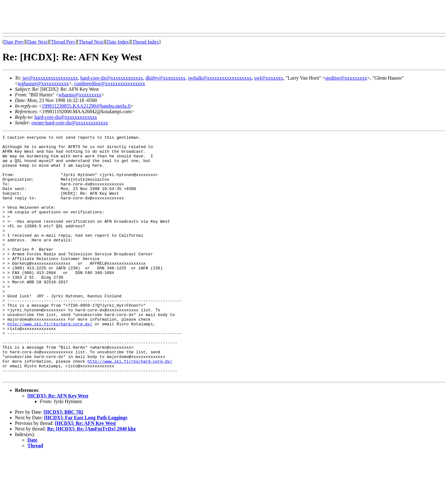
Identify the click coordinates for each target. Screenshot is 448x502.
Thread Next (91, 42)
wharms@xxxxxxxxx (80, 95)
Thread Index (146, 42)
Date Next (37, 42)
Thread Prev (63, 42)
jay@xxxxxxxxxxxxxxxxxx (50, 78)
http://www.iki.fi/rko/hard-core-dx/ (50, 362)
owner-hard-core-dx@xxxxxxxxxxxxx (70, 123)
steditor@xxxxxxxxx (346, 78)
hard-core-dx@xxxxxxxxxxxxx (112, 78)
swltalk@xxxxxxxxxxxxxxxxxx (220, 78)
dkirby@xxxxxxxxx (166, 78)
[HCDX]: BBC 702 (63, 460)
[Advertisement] (116, 16)
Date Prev (14, 42)
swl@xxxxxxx (269, 78)
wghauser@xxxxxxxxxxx (43, 84)
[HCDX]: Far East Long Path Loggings (86, 466)
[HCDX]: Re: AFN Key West (58, 444)
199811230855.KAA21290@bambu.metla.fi (86, 106)
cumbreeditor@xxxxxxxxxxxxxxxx (110, 84)
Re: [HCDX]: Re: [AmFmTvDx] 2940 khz (92, 477)
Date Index (118, 42)
